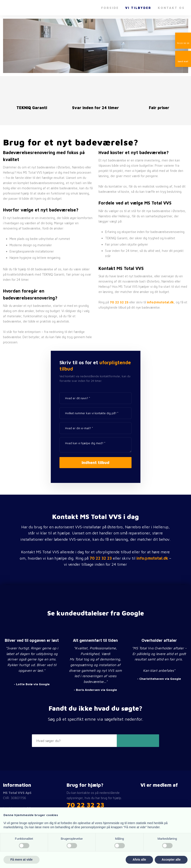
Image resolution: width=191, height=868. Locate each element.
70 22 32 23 (119, 302)
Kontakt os (171, 8)
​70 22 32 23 (86, 805)
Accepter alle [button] (171, 860)
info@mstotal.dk (160, 302)
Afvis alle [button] (139, 860)
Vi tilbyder (138, 8)
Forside (110, 8)
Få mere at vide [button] (21, 860)
